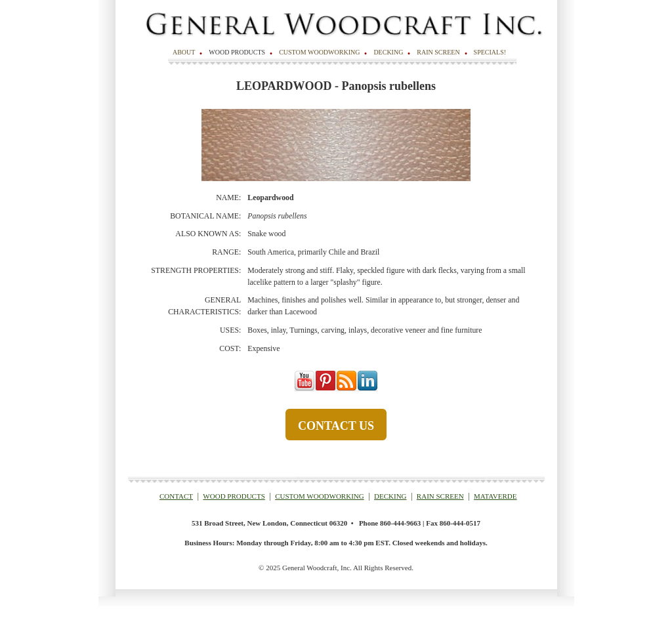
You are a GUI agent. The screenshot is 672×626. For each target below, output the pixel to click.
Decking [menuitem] (388, 52)
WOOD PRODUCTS (234, 496)
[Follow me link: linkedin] (367, 389)
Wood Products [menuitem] (237, 52)
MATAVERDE (495, 496)
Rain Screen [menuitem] (438, 52)
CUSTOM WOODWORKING (320, 496)
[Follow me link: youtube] (304, 389)
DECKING (390, 496)
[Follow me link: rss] (346, 389)
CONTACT (176, 496)
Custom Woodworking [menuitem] (319, 52)
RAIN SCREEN (440, 496)
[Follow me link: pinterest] (325, 389)
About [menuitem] (184, 52)
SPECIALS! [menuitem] (490, 52)
